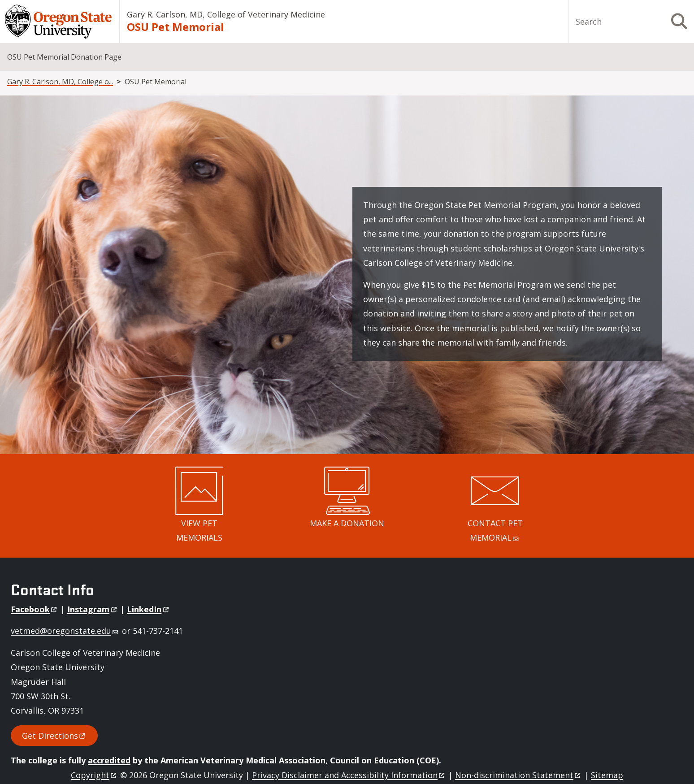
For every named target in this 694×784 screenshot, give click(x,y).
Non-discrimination (518, 775)
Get (54, 736)
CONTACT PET (496, 530)
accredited (109, 760)
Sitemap (607, 775)
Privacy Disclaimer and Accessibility (349, 775)
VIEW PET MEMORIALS (199, 530)
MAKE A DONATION (347, 523)
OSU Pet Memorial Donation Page (64, 57)
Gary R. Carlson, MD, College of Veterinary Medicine (226, 14)
